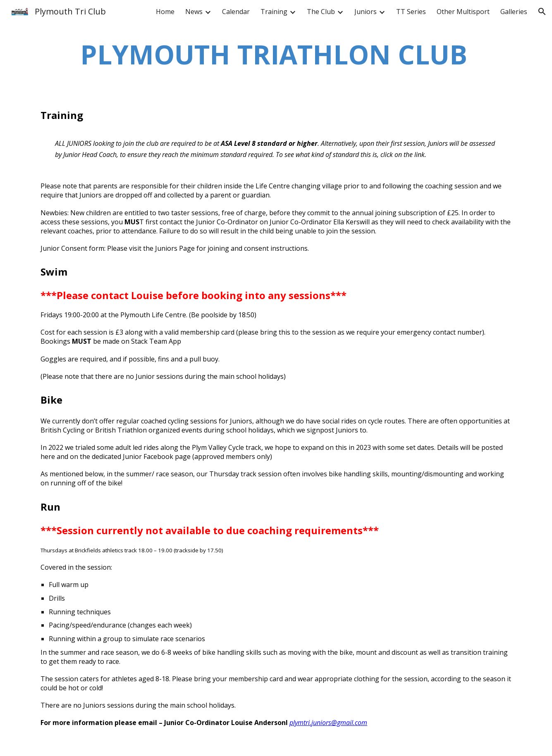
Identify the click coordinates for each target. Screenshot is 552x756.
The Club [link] (321, 12)
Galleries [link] (514, 12)
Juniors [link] (366, 12)
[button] (542, 12)
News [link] (194, 12)
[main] (276, 55)
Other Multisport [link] (463, 12)
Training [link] (274, 12)
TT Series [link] (411, 12)
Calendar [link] (236, 12)
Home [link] (165, 12)
